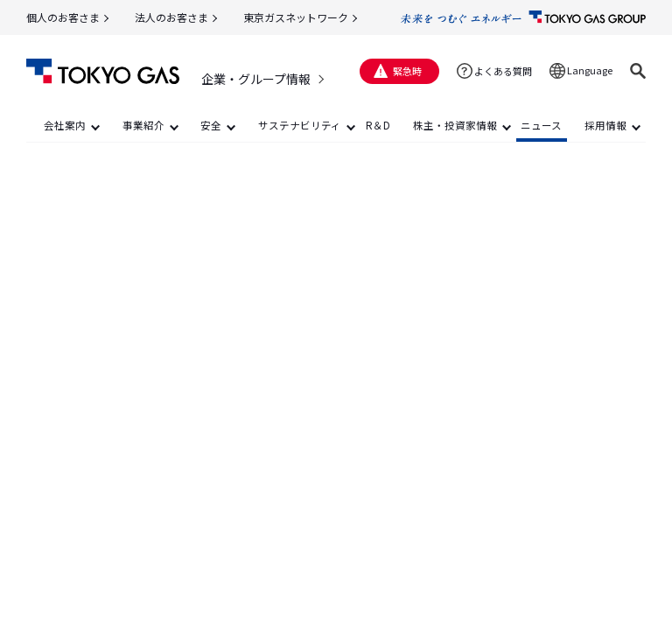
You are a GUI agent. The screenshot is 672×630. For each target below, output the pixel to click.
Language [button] (590, 70)
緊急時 (407, 71)
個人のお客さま (63, 17)
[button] (638, 71)
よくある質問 (503, 71)
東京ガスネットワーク (296, 17)
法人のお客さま (171, 17)
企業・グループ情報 (256, 79)
